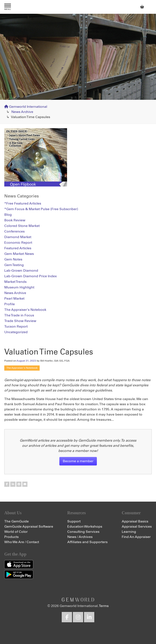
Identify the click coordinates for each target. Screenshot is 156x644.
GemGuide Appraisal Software (29, 527)
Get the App (15, 554)
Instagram (78, 617)
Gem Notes (13, 259)
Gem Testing (14, 265)
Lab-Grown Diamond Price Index (31, 276)
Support (74, 521)
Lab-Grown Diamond (21, 271)
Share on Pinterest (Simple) (19, 484)
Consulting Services (83, 532)
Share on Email (25, 484)
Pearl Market (14, 299)
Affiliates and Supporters (87, 542)
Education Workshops (85, 527)
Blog (8, 215)
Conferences (14, 231)
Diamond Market (18, 237)
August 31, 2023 (26, 361)
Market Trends (15, 282)
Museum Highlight (19, 287)
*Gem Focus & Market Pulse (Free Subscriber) (41, 209)
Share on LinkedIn (13, 484)
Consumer (131, 513)
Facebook (67, 617)
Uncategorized (16, 332)
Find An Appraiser (136, 537)
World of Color (16, 532)
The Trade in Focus (19, 315)
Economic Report (18, 243)
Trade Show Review (20, 321)
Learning (129, 532)
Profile (10, 304)
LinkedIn (89, 617)
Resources (76, 513)
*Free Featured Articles (23, 203)
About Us (13, 513)
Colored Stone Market (22, 226)
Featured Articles (18, 248)
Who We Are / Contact (22, 542)
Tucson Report (16, 327)
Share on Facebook (7, 484)
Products (11, 537)
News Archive (22, 112)
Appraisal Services (137, 527)
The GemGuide (16, 521)
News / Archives (80, 537)
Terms (104, 606)
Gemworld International (78, 7)
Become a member (78, 461)
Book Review (15, 220)
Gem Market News (19, 254)
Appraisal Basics (135, 521)
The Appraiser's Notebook (22, 368)
